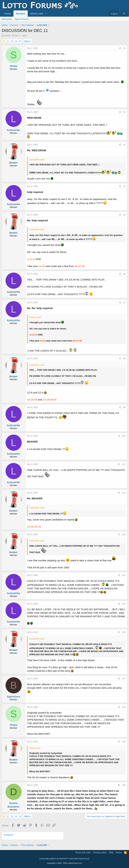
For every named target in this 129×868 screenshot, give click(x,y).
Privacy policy (100, 852)
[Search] (124, 14)
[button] (46, 14)
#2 (124, 112)
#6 (124, 274)
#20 (124, 785)
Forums (21, 14)
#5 (124, 215)
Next (27, 41)
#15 (124, 604)
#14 (124, 575)
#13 (124, 534)
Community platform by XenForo (64, 859)
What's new (37, 14)
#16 (124, 632)
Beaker (13, 163)
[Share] (120, 48)
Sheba (7, 36)
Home (8, 14)
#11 (124, 464)
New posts (7, 19)
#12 (124, 493)
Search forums (22, 19)
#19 (124, 742)
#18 (124, 707)
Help (111, 852)
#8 (124, 358)
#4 (124, 186)
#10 (124, 436)
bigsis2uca (14, 697)
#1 (124, 48)
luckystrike (13, 130)
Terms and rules (83, 852)
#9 (124, 407)
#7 (124, 302)
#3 (124, 145)
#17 (124, 679)
